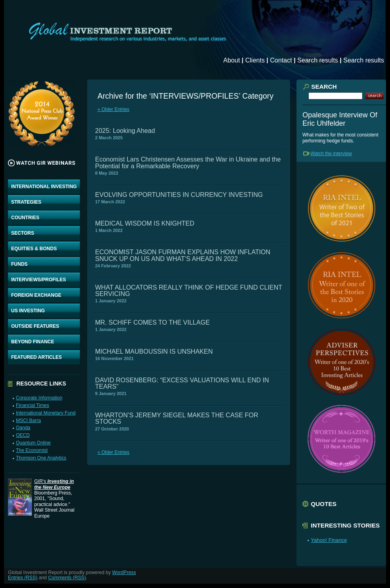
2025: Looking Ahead (125, 131)
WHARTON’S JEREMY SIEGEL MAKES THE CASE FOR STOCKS (177, 418)
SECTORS (23, 233)
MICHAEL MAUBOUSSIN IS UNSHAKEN (154, 351)
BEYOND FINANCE (33, 342)
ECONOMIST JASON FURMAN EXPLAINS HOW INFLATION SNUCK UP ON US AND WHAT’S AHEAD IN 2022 (183, 255)
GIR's (54, 484)
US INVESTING (28, 311)
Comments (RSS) (67, 578)
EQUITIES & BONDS (34, 249)
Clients (255, 60)
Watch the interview (331, 154)
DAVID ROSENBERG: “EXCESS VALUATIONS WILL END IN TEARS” (182, 383)
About (232, 60)
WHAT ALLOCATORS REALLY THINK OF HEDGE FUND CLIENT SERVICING (189, 291)
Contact (281, 60)
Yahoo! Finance (329, 540)
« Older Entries (113, 109)
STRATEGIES (26, 202)
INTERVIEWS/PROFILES (39, 280)
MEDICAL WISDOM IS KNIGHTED (145, 223)
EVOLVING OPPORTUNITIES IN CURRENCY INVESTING (179, 195)
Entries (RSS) (23, 578)
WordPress (124, 572)
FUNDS (19, 264)
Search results (318, 60)
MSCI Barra (28, 421)
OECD (23, 435)
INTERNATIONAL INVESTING (44, 187)
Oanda (23, 428)
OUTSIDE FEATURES (35, 326)
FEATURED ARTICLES (36, 357)
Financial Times (32, 405)
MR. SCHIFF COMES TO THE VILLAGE (152, 322)
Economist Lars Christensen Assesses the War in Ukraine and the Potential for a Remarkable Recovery (188, 163)
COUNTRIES (25, 218)
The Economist (32, 450)
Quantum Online (33, 443)
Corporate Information (39, 398)
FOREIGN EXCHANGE (36, 295)
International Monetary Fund (46, 413)
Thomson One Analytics (41, 458)
